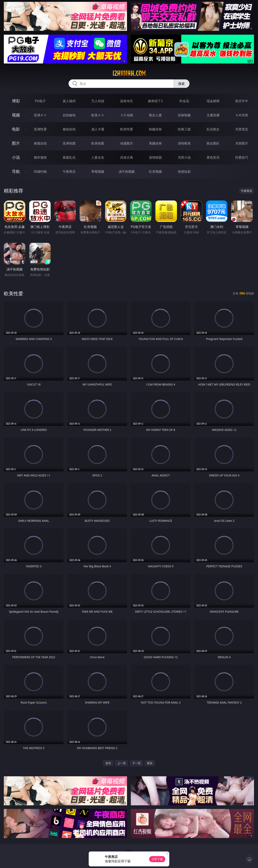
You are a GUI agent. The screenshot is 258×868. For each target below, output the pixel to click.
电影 (16, 129)
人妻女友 (98, 157)
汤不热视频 (127, 172)
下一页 (136, 763)
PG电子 (40, 101)
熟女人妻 (155, 115)
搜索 (181, 84)
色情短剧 (184, 172)
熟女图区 (213, 143)
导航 (16, 171)
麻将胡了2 (155, 101)
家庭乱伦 (69, 157)
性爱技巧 (242, 157)
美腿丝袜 (155, 143)
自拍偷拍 (69, 115)
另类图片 (242, 143)
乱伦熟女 (213, 129)
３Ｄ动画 (127, 115)
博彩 (16, 101)
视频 (16, 115)
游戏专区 (127, 101)
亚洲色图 (69, 143)
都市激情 (40, 157)
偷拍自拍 (69, 129)
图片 (16, 143)
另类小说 (184, 157)
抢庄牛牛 (242, 101)
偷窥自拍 (40, 143)
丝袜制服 (184, 115)
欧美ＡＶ (98, 115)
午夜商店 (69, 172)
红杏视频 (155, 172)
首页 (108, 763)
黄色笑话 (213, 157)
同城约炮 (40, 172)
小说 (16, 157)
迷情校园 (155, 157)
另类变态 (242, 129)
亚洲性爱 (40, 129)
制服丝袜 (155, 129)
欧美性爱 (127, 129)
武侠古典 (127, 157)
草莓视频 (98, 172)
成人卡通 (98, 129)
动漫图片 (127, 143)
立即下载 (157, 859)
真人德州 (69, 101)
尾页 (150, 763)
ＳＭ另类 (242, 115)
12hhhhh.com (129, 73)
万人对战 (98, 101)
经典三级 (184, 129)
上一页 (122, 763)
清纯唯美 (184, 143)
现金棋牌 (213, 101)
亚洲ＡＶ (40, 115)
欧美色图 (98, 143)
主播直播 (213, 115)
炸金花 (184, 101)
